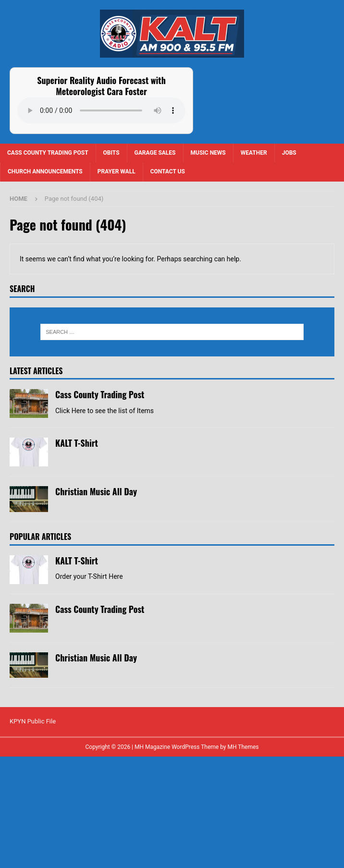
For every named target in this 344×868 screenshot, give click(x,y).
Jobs (289, 153)
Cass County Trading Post (48, 153)
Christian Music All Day (96, 548)
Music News (208, 153)
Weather (254, 153)
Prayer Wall (117, 171)
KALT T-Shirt (77, 499)
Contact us (168, 171)
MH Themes (243, 859)
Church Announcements (45, 171)
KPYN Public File (33, 833)
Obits (111, 153)
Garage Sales (155, 153)
